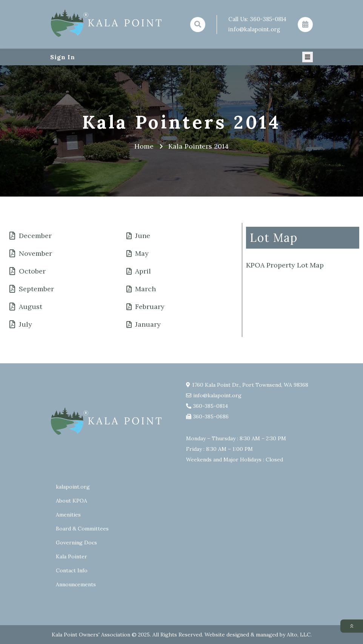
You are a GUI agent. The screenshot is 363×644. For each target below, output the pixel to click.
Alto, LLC (299, 635)
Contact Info (72, 570)
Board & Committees (82, 529)
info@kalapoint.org (254, 29)
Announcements (76, 584)
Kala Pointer (72, 556)
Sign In (63, 57)
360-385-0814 (268, 19)
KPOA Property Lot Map (285, 265)
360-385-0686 (211, 417)
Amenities (68, 515)
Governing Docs (76, 543)
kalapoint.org (73, 487)
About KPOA (72, 501)
